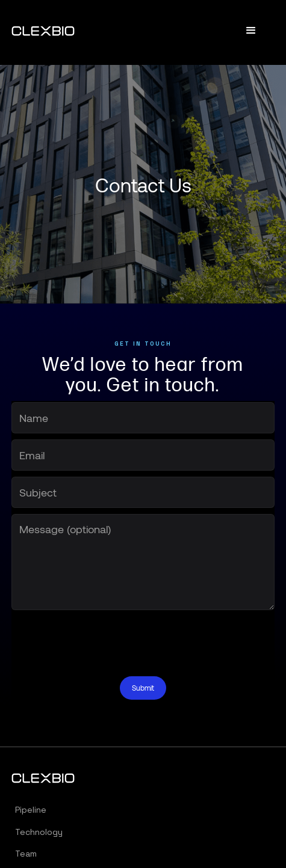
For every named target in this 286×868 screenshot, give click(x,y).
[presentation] (103, 640)
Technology (39, 832)
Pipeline (31, 810)
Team (26, 854)
